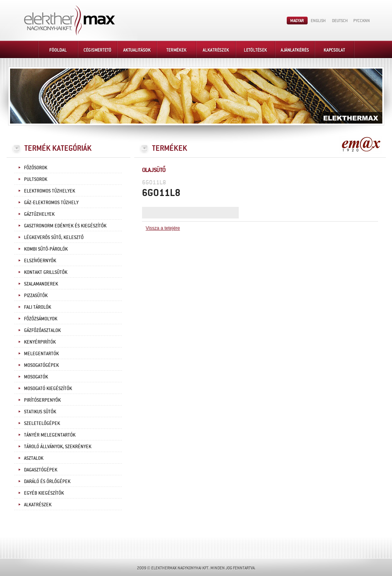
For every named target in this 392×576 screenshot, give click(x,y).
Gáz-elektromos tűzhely (51, 202)
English (318, 21)
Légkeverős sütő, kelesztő (54, 237)
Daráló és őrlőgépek (47, 481)
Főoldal (58, 49)
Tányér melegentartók (50, 435)
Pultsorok (36, 179)
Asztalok (34, 458)
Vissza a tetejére (163, 228)
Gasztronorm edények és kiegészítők (65, 225)
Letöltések (256, 49)
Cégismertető (98, 49)
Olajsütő (154, 169)
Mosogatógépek (41, 365)
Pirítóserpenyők (42, 400)
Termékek (177, 49)
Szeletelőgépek (42, 423)
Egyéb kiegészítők (44, 493)
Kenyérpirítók (40, 342)
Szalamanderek (41, 284)
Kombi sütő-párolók (46, 249)
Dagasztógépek (41, 469)
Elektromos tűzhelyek (50, 191)
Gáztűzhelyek (39, 214)
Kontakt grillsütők (46, 272)
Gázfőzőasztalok (42, 330)
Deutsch (340, 21)
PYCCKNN (361, 21)
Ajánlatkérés (295, 49)
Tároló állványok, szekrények (58, 446)
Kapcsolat (335, 49)
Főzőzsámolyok (41, 318)
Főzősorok (36, 167)
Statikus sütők (40, 411)
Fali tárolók (38, 307)
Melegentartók (41, 353)
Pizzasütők (36, 295)
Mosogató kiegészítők (48, 388)
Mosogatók (36, 377)
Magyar (297, 21)
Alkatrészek (216, 49)
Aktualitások (137, 49)
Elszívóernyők (40, 260)
